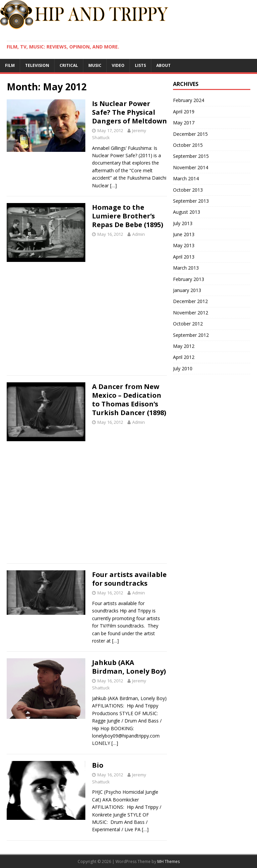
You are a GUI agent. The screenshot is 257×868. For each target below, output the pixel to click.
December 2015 (190, 134)
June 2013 (184, 234)
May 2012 (184, 346)
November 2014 (191, 167)
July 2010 (183, 368)
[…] (113, 185)
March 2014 (186, 178)
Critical (69, 65)
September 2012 (191, 335)
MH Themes (168, 861)
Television (37, 65)
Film (10, 65)
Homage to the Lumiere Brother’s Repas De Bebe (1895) (128, 216)
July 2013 (183, 223)
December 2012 (190, 301)
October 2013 (188, 190)
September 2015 (191, 156)
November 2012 (191, 313)
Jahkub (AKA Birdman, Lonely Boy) (129, 667)
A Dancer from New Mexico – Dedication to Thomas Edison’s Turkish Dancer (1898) (129, 400)
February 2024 (189, 100)
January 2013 (187, 290)
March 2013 (186, 268)
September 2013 (191, 201)
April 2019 (184, 112)
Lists (140, 65)
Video (118, 65)
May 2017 (184, 123)
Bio (98, 765)
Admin (139, 234)
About (163, 65)
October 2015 (188, 145)
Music (95, 65)
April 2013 (184, 257)
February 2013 (189, 279)
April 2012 (184, 357)
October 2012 (188, 324)
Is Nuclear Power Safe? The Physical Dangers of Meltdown (130, 112)
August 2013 (187, 212)
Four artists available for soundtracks (129, 579)
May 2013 (184, 245)
